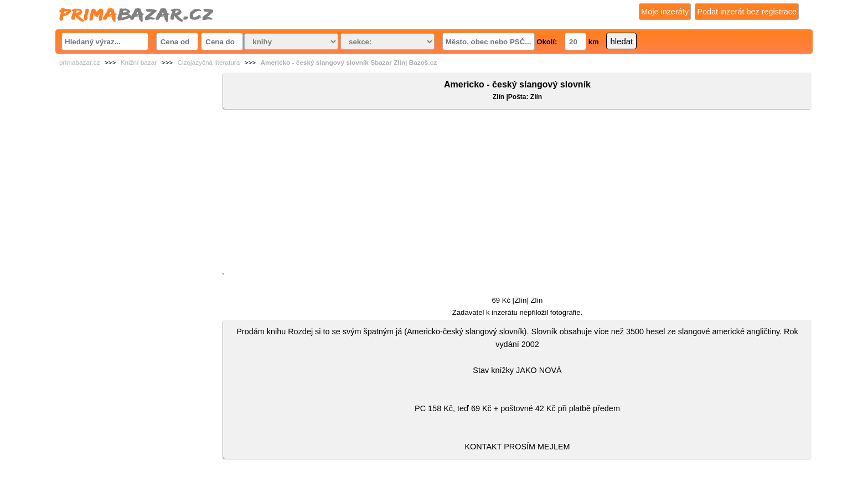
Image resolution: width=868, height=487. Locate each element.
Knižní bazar (139, 63)
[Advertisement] (517, 193)
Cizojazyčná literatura (208, 63)
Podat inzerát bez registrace (747, 12)
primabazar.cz (79, 63)
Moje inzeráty (665, 12)
